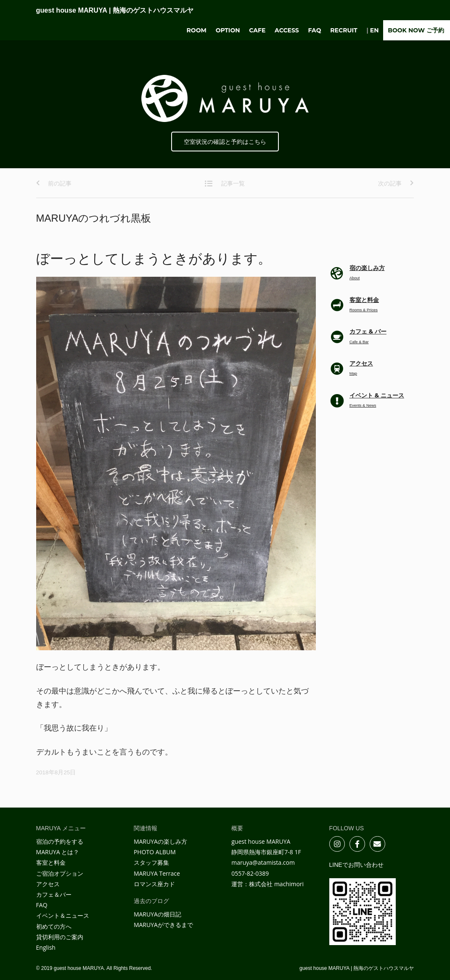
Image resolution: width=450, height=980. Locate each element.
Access (287, 30)
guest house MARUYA (115, 10)
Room (197, 30)
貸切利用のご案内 (60, 937)
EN (375, 30)
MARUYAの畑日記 (157, 914)
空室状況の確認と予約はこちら (225, 142)
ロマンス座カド (154, 884)
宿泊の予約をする (60, 841)
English (46, 947)
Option (228, 30)
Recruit (344, 30)
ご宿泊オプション (60, 873)
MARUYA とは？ (58, 852)
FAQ (315, 30)
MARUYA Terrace (157, 873)
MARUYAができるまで (163, 925)
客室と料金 (51, 862)
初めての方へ (54, 926)
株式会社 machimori (276, 884)
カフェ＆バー (54, 894)
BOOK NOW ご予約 (416, 30)
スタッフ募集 (151, 862)
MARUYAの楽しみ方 (160, 841)
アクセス (48, 884)
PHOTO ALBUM (155, 852)
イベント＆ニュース (63, 915)
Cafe (257, 30)
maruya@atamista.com (263, 862)
